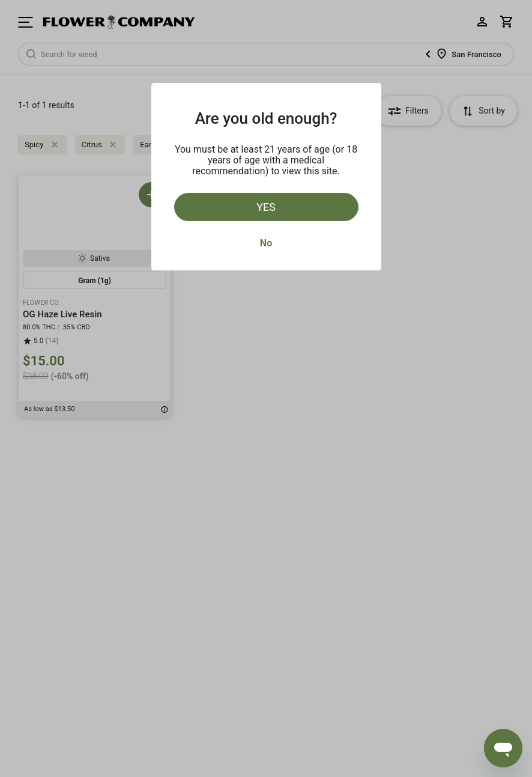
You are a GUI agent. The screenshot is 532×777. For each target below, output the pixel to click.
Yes (266, 207)
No (266, 243)
